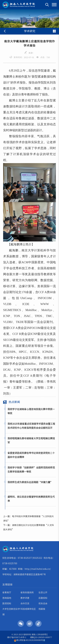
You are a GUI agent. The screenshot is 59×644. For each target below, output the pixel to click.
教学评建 (25, 598)
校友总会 (43, 603)
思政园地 (7, 598)
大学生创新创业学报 (11, 612)
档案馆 (42, 609)
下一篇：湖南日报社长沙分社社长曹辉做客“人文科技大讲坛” (28, 527)
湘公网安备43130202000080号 (28, 640)
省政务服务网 (27, 593)
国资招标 (7, 603)
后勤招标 (43, 598)
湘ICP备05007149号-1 (17, 637)
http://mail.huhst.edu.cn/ (38, 569)
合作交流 (25, 603)
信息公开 (43, 593)
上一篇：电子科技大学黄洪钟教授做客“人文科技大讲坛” (28, 519)
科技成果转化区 (28, 609)
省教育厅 (7, 593)
